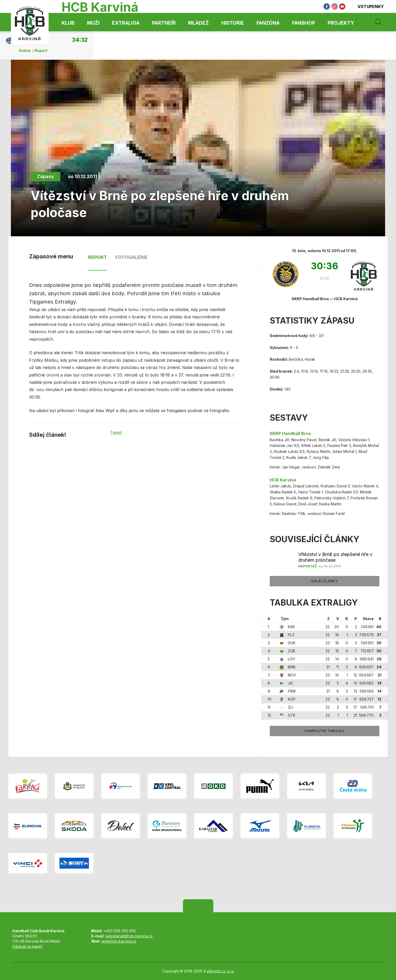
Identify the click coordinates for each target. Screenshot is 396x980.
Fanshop (304, 23)
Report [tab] (98, 257)
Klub (68, 23)
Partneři (164, 23)
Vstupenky (367, 6)
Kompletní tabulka (324, 731)
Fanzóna (268, 23)
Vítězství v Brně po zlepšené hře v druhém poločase (335, 557)
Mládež (199, 23)
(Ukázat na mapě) (27, 946)
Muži (93, 23)
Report (41, 51)
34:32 (80, 40)
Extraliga (126, 23)
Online (25, 51)
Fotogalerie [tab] (131, 257)
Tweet (116, 432)
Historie (233, 23)
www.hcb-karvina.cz (119, 941)
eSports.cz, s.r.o (220, 971)
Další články (324, 581)
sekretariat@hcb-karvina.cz (129, 936)
